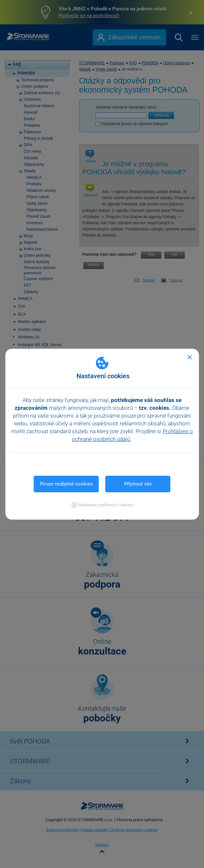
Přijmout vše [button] (138, 484)
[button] (102, 505)
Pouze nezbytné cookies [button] (66, 484)
